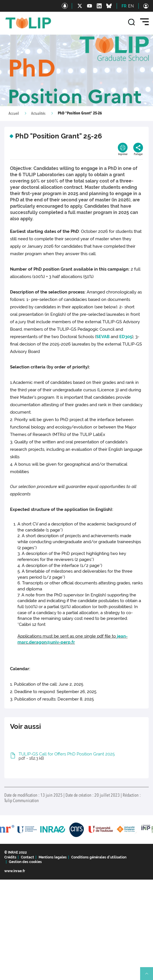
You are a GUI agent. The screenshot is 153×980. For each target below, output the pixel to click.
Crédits (10, 857)
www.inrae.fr (15, 871)
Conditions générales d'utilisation (99, 857)
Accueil (14, 114)
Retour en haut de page (149, 976)
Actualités (38, 114)
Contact (27, 857)
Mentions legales (53, 857)
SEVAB (103, 337)
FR (124, 6)
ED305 (126, 337)
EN (131, 6)
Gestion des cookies (25, 862)
